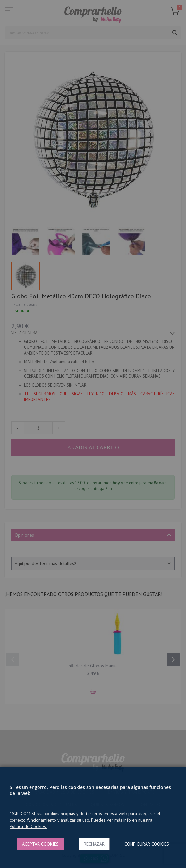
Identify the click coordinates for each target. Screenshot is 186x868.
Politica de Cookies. (28, 826)
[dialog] (93, 434)
